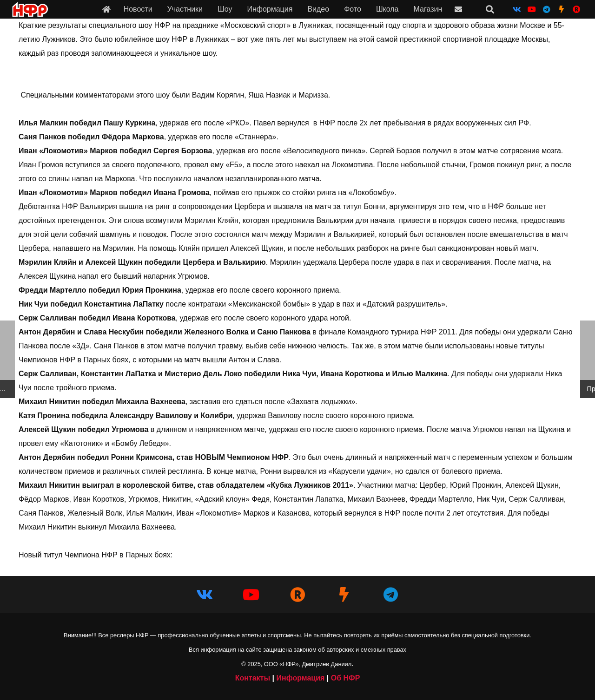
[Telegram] (547, 9)
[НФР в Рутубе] (297, 595)
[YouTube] (532, 9)
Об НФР (346, 678)
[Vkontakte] (517, 9)
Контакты (253, 678)
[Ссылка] (106, 9)
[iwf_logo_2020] (30, 10)
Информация (300, 678)
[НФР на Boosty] (562, 9)
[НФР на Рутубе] (576, 9)
